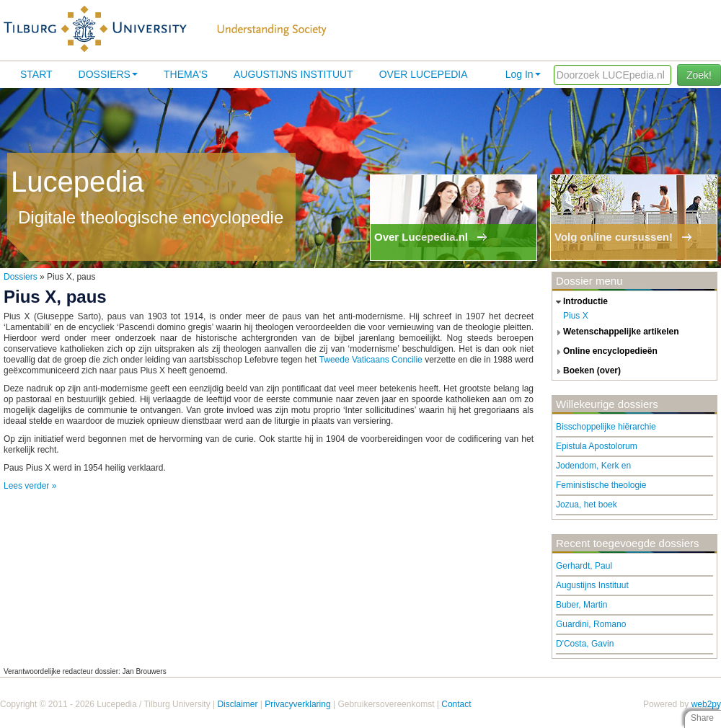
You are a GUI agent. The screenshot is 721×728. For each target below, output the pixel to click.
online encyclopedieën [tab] (605, 352)
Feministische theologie (601, 485)
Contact (456, 704)
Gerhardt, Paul (584, 566)
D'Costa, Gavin (585, 644)
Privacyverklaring (297, 704)
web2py (706, 704)
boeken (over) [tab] (587, 371)
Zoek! (699, 75)
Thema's (186, 74)
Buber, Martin (581, 605)
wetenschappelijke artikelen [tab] (616, 332)
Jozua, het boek (587, 505)
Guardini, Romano (591, 624)
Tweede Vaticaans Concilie (371, 360)
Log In (523, 74)
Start (36, 74)
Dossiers (108, 74)
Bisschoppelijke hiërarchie (606, 427)
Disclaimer (237, 704)
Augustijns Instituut (293, 74)
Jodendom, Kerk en (593, 466)
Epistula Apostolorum (597, 446)
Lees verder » (30, 486)
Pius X (576, 316)
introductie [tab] (580, 302)
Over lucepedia (424, 74)
